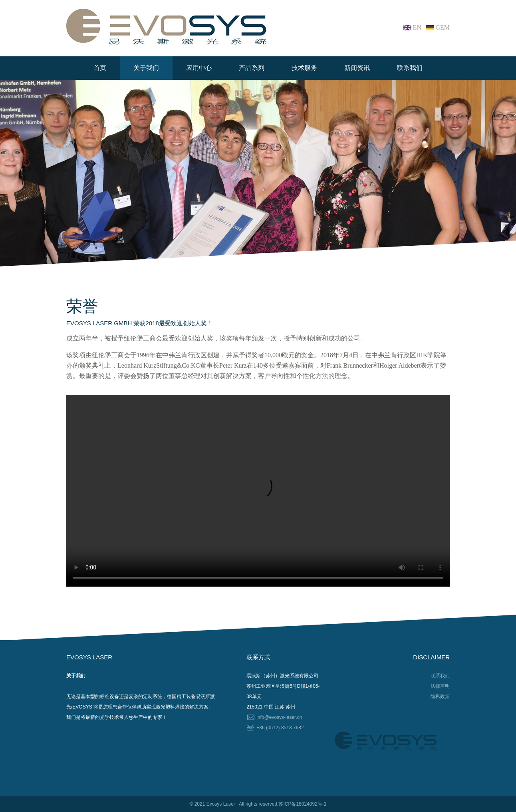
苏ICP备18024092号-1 (302, 804)
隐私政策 (440, 697)
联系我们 (410, 68)
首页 (100, 68)
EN (417, 27)
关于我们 (146, 68)
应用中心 (199, 68)
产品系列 (252, 68)
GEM (443, 27)
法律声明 (440, 686)
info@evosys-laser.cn (279, 717)
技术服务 (304, 68)
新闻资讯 (357, 68)
